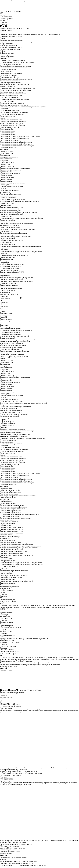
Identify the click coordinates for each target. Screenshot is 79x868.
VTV (2, 13)
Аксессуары (4, 615)
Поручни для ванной (7, 101)
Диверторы (4, 161)
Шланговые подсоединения (10, 190)
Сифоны (3, 51)
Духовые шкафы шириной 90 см (11, 207)
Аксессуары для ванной (8, 75)
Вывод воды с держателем (9, 157)
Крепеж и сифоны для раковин (11, 64)
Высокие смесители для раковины (12, 114)
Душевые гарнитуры (7, 166)
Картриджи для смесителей (10, 416)
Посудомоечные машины (9, 285)
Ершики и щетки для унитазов (11, 83)
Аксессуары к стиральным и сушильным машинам (18, 229)
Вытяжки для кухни (7, 203)
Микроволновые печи (8, 244)
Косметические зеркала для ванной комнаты (15, 90)
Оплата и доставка (6, 590)
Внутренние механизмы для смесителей (14, 414)
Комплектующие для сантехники (11, 40)
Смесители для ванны (8, 131)
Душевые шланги (6, 179)
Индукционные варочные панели (12, 274)
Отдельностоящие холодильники (11, 214)
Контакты (3, 596)
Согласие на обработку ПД (6, 630)
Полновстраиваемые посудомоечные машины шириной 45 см (21, 252)
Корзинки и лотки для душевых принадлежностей (18, 88)
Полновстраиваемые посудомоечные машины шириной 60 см (21, 218)
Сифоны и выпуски (7, 53)
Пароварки (4, 250)
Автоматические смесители (10, 110)
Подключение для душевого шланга (13, 183)
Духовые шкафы (6, 205)
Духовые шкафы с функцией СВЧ (12, 272)
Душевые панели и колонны (10, 174)
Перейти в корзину (7, 319)
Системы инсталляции (8, 70)
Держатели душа (6, 159)
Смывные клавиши (7, 72)
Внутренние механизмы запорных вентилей (15, 407)
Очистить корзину (6, 315)
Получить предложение (8, 646)
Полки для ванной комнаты (10, 98)
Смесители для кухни (8, 135)
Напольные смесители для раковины (13, 122)
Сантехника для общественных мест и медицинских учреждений (23, 107)
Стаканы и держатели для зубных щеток (14, 105)
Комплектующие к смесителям (11, 47)
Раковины (3, 59)
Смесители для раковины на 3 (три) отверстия (16, 144)
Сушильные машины (7, 291)
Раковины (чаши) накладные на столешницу (15, 66)
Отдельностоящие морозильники (12, 279)
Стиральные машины (7, 257)
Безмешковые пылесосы (8, 196)
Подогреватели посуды (8, 283)
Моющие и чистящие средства (11, 211)
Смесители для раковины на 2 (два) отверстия (16, 142)
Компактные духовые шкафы (10, 209)
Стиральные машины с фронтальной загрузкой (16, 224)
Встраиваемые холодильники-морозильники (15, 237)
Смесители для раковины (9, 140)
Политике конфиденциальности (20, 712)
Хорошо (3, 860)
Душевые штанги (6, 181)
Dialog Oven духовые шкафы (10, 227)
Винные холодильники (8, 198)
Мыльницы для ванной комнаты (11, 96)
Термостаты (4, 149)
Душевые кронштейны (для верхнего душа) (15, 168)
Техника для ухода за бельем (10, 226)
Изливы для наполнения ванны (11, 410)
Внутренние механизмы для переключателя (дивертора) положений (24, 42)
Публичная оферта (6, 626)
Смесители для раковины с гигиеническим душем (17, 146)
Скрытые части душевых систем (11, 187)
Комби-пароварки (6, 242)
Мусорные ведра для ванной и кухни (13, 94)
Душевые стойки (6, 175)
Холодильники (5, 292)
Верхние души (5, 155)
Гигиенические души (7, 116)
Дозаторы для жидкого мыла (10, 81)
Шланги (3, 188)
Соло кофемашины (7, 287)
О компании (4, 594)
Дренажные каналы (7, 162)
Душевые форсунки (7, 177)
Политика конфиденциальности (8, 634)
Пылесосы (4, 253)
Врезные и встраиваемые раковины (12, 60)
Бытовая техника (6, 488)
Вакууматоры (5, 263)
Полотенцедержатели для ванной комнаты (15, 99)
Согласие (31, 710)
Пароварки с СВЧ (6, 216)
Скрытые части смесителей (10, 127)
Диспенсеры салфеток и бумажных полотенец (16, 79)
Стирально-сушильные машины (11, 289)
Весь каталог (56, 34)
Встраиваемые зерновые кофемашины (13, 233)
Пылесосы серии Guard (8, 220)
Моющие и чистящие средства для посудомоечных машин (20, 246)
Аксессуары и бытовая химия (10, 194)
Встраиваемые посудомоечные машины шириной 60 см (19, 201)
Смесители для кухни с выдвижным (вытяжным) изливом (20, 136)
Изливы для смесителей (8, 46)
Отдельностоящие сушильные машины (14, 248)
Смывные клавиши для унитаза (11, 73)
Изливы (3, 118)
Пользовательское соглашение (11, 628)
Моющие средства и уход (42, 34)
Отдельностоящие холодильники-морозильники (17, 281)
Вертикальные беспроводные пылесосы (14, 255)
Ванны (2, 38)
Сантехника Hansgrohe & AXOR (11, 34)
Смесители (4, 109)
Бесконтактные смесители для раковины (14, 112)
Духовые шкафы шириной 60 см (11, 240)
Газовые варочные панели (9, 270)
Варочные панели (6, 231)
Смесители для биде (7, 129)
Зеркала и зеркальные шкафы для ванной (14, 85)
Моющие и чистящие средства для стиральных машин (19, 213)
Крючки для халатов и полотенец (12, 92)
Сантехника (4, 296)
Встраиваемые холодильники (10, 268)
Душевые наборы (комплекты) (11, 170)
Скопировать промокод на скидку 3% (33, 865)
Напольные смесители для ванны (12, 120)
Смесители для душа (7, 133)
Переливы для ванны (7, 55)
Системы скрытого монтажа (10, 49)
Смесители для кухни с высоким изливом (15, 138)
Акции (2, 592)
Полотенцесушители (7, 57)
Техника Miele (28, 34)
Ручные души (5, 185)
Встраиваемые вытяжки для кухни (12, 265)
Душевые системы (6, 151)
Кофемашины (5, 276)
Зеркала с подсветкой (7, 86)
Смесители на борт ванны (9, 148)
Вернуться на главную (8, 602)
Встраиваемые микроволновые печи (13, 200)
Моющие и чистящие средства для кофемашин (16, 278)
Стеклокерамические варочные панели (14, 222)
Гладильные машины (7, 239)
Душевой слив (5, 164)
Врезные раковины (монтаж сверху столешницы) (17, 62)
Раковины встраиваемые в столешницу (14, 68)
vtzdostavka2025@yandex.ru (39, 639)
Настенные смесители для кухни (11, 123)
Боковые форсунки (7, 153)
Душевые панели (6, 172)
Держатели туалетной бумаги (10, 77)
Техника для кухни (7, 259)
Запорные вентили (6, 44)
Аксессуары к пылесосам (9, 261)
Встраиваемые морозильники (10, 235)
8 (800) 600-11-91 (6, 28)
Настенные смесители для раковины (13, 125)
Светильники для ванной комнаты (12, 103)
